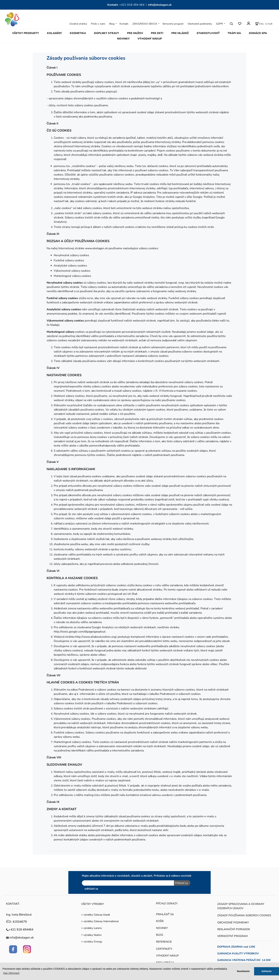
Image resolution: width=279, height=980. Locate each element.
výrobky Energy (93, 942)
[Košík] (259, 24)
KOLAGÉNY (54, 33)
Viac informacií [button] (11, 973)
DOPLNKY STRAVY (106, 33)
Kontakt (124, 24)
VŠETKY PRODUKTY (26, 33)
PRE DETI (157, 33)
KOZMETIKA (78, 33)
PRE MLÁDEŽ (180, 33)
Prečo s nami (98, 24)
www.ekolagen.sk (96, 248)
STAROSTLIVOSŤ (208, 33)
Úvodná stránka (78, 24)
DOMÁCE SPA (258, 33)
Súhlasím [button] (267, 971)
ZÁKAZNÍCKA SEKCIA (145, 24)
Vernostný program (173, 24)
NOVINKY (123, 39)
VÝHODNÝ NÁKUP (150, 39)
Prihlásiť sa (181, 883)
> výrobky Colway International (100, 921)
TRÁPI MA (234, 33)
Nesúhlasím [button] (243, 971)
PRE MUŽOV (135, 33)
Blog (112, 24)
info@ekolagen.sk (160, 5)
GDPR (219, 24)
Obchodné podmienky (200, 24)
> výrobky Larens (91, 928)
